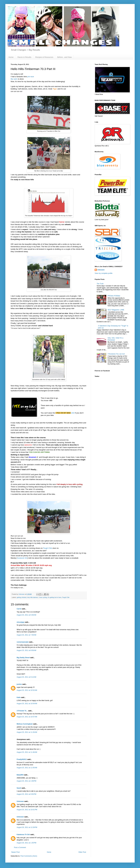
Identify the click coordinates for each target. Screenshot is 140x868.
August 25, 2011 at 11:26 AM (27, 732)
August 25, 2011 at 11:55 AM (27, 768)
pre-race (31, 77)
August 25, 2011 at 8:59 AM (26, 650)
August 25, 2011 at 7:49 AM (26, 635)
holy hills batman (33, 597)
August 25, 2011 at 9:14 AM (26, 677)
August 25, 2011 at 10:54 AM (27, 704)
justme (19, 684)
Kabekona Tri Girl (23, 835)
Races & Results (24, 57)
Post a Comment (20, 847)
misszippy (21, 622)
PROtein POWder (114, 296)
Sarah (19, 788)
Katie (19, 697)
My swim (14, 79)
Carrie (19, 609)
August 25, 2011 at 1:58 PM (26, 781)
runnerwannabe (23, 642)
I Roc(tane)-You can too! (116, 354)
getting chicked (22, 597)
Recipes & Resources (44, 57)
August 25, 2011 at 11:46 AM (27, 752)
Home (11, 57)
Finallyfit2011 (22, 759)
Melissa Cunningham (25, 724)
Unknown (20, 801)
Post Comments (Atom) (29, 856)
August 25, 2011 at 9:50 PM (26, 794)
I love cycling (43, 597)
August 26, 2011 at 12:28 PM (27, 827)
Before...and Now (64, 57)
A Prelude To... (22, 711)
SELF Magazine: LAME (116, 310)
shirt (73, 413)
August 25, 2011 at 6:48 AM (26, 615)
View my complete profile (104, 273)
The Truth (100, 284)
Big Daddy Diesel (23, 658)
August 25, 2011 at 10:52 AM (27, 690)
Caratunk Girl (22, 558)
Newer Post (15, 852)
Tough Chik (47, 548)
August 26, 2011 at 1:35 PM (26, 843)
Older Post (82, 852)
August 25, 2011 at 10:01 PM (27, 810)
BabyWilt (20, 775)
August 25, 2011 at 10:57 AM (27, 717)
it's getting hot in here (55, 597)
